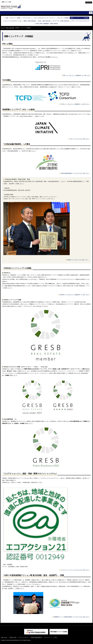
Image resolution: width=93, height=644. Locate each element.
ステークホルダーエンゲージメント (44, 18)
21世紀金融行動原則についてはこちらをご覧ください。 (76, 173)
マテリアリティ (27, 18)
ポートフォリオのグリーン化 (13, 21)
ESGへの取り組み (10, 28)
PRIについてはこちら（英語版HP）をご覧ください (77, 75)
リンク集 (55, 637)
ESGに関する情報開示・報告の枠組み (47, 24)
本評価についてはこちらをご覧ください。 (78, 260)
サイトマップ (47, 637)
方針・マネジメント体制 (13, 18)
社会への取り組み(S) (44, 21)
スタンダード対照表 (63, 18)
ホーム (2, 28)
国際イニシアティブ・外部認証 (79, 18)
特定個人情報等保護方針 (36, 637)
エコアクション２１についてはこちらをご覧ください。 (76, 570)
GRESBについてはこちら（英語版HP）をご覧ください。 (75, 295)
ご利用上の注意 (13, 637)
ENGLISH (89, 2)
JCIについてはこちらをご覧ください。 (80, 139)
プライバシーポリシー (24, 637)
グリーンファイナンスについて (80, 21)
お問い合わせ (4, 637)
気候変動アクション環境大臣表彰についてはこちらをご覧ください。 (72, 617)
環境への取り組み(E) (30, 21)
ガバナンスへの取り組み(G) (61, 21)
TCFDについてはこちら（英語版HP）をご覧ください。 (76, 104)
